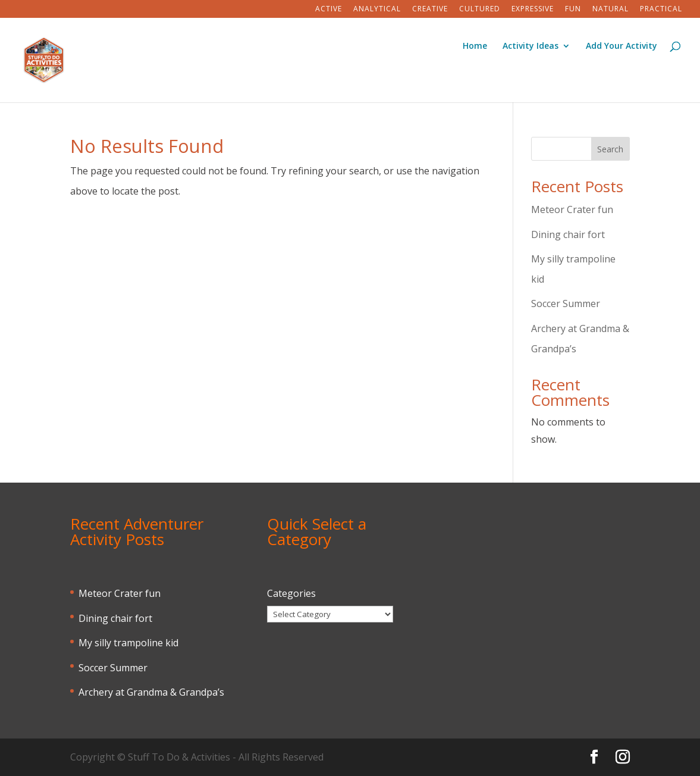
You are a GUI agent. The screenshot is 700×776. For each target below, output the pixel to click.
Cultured (480, 10)
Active (329, 10)
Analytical (377, 10)
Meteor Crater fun (572, 209)
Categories (291, 593)
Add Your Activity (621, 46)
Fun (573, 10)
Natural (610, 10)
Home (475, 46)
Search (610, 149)
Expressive (533, 10)
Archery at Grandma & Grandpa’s (151, 692)
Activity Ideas (531, 46)
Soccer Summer (566, 303)
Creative (430, 10)
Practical (661, 10)
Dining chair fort (568, 234)
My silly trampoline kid (128, 643)
